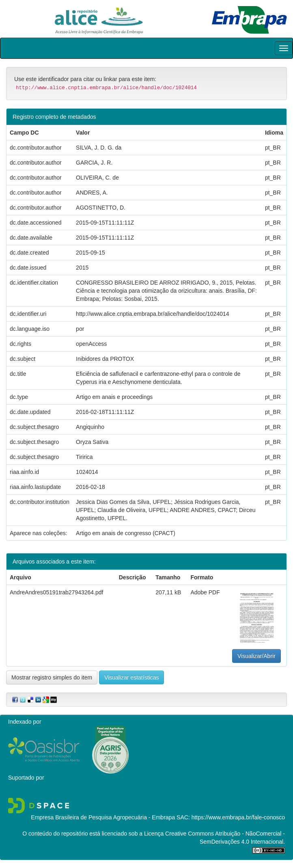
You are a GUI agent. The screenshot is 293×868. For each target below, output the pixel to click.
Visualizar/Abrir (256, 656)
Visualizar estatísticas (131, 677)
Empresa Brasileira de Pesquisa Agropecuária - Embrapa (103, 817)
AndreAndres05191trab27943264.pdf (56, 592)
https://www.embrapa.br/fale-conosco (238, 817)
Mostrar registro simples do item (52, 677)
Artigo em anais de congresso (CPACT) (126, 533)
